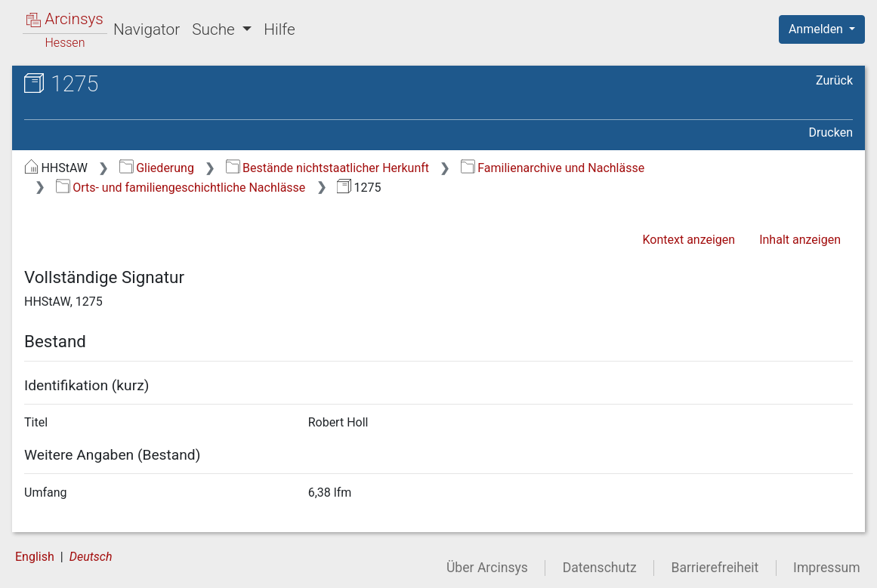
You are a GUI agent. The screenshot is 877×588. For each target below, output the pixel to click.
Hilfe (279, 29)
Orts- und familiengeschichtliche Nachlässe (181, 188)
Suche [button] (215, 29)
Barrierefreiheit (715, 568)
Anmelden (817, 29)
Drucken (831, 132)
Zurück (834, 80)
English (35, 557)
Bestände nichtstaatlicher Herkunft (327, 168)
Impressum (827, 568)
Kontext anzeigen (689, 240)
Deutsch (91, 557)
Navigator (147, 29)
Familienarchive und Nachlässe (553, 168)
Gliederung (157, 168)
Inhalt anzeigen (800, 240)
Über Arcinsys (487, 568)
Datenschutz (600, 568)
